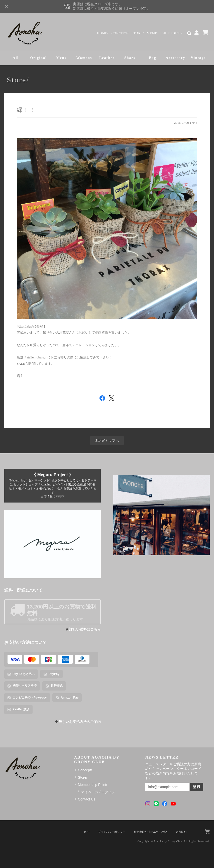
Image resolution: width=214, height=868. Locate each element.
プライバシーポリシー (112, 832)
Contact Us (87, 799)
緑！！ (26, 110)
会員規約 (181, 832)
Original (38, 58)
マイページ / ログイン (98, 792)
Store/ (137, 33)
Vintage (198, 58)
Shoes (130, 58)
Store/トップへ (107, 441)
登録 (197, 787)
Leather (107, 58)
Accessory (175, 58)
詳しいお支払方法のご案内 (80, 722)
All (16, 58)
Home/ (102, 33)
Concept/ (120, 33)
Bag (153, 58)
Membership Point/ (164, 33)
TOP (86, 832)
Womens (84, 58)
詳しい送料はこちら (85, 630)
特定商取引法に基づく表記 (150, 832)
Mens (61, 58)
